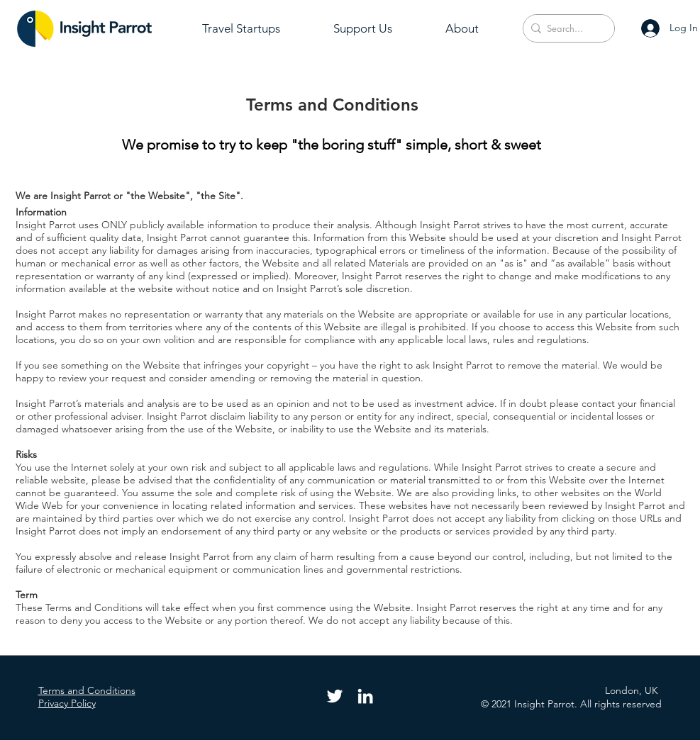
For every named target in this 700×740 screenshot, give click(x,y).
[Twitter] (335, 696)
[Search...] (566, 28)
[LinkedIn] (365, 696)
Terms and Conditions (87, 690)
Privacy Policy (67, 703)
